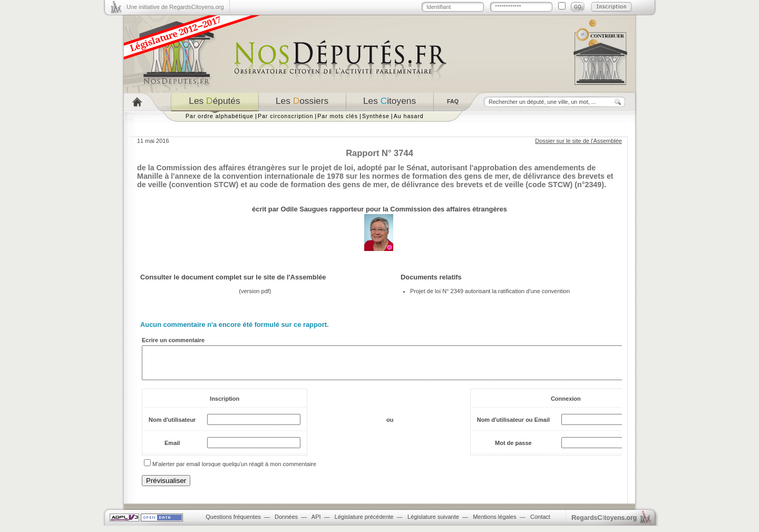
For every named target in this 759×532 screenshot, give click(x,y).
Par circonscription (285, 116)
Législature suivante (433, 523)
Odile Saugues (304, 209)
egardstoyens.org (604, 524)
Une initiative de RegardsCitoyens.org (175, 7)
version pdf (255, 291)
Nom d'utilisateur (172, 426)
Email (172, 449)
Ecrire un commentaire (173, 340)
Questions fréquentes (233, 523)
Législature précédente (364, 523)
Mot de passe (513, 449)
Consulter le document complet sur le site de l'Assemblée (233, 277)
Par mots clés (338, 116)
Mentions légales (495, 523)
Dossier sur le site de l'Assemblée (578, 141)
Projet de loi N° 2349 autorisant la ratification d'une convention (490, 291)
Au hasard (409, 116)
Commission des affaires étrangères (449, 209)
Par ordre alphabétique (220, 116)
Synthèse (376, 116)
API (316, 523)
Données (286, 523)
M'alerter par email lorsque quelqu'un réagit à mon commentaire (234, 470)
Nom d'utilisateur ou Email (513, 426)
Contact (540, 523)
